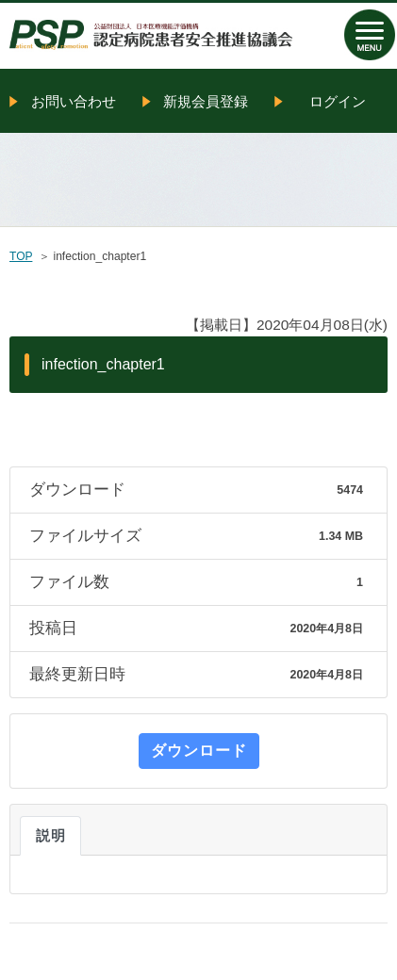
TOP (21, 256)
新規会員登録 (206, 101)
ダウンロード (199, 751)
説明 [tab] (50, 836)
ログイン (338, 101)
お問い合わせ (74, 101)
